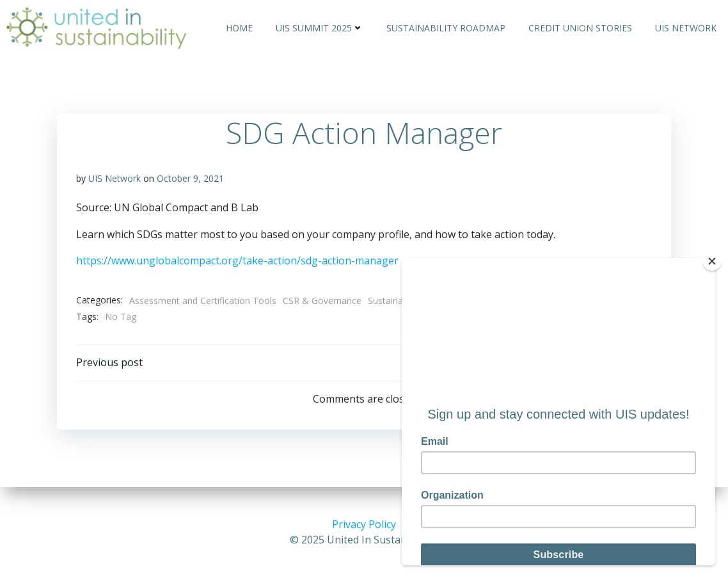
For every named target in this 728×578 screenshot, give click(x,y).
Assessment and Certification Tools (203, 301)
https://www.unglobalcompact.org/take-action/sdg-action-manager (237, 261)
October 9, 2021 (190, 178)
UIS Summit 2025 (320, 28)
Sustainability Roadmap (446, 28)
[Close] (712, 261)
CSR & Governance (322, 301)
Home (239, 28)
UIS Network (686, 28)
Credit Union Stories (580, 28)
